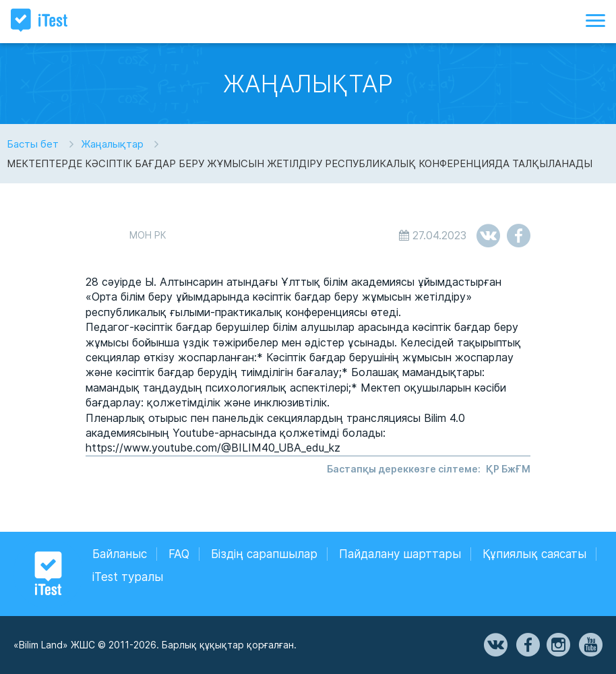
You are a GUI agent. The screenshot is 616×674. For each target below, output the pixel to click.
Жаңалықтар (112, 144)
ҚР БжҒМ (508, 469)
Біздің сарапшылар (264, 554)
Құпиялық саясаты (534, 554)
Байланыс (120, 554)
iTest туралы (128, 577)
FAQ (179, 554)
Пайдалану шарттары (400, 554)
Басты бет (33, 144)
